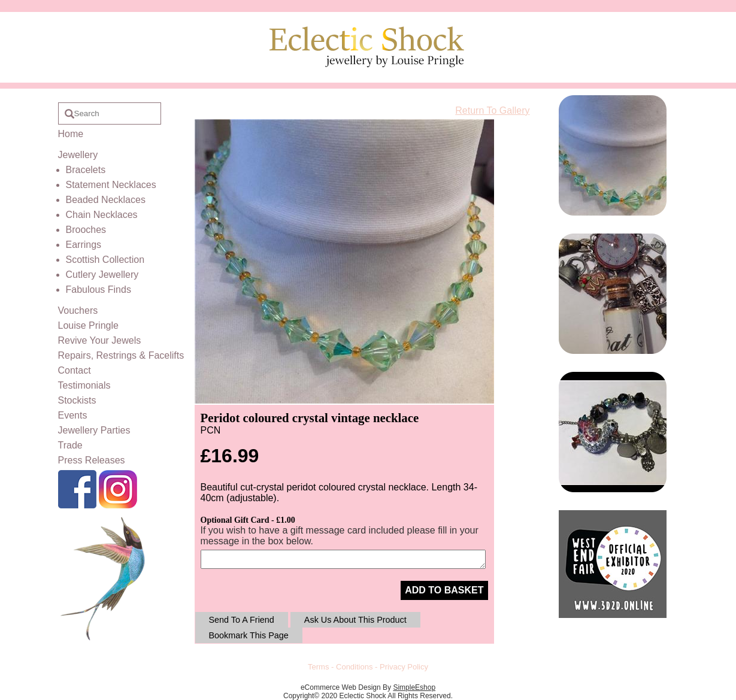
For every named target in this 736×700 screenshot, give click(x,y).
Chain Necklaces (102, 215)
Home (71, 134)
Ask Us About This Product (355, 620)
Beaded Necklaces (106, 200)
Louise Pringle (88, 325)
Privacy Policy (404, 667)
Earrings (84, 245)
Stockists (77, 400)
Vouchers (78, 310)
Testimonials (84, 385)
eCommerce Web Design (341, 687)
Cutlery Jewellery (102, 275)
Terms (318, 667)
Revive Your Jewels (100, 340)
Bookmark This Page (249, 635)
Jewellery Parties (94, 430)
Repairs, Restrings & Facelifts (121, 355)
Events (73, 415)
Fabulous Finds (99, 290)
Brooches (86, 230)
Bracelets (86, 170)
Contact (75, 370)
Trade (70, 445)
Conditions (354, 667)
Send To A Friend (242, 620)
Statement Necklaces (111, 185)
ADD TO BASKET (444, 590)
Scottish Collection (105, 260)
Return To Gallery (492, 110)
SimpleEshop (414, 687)
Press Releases (92, 460)
